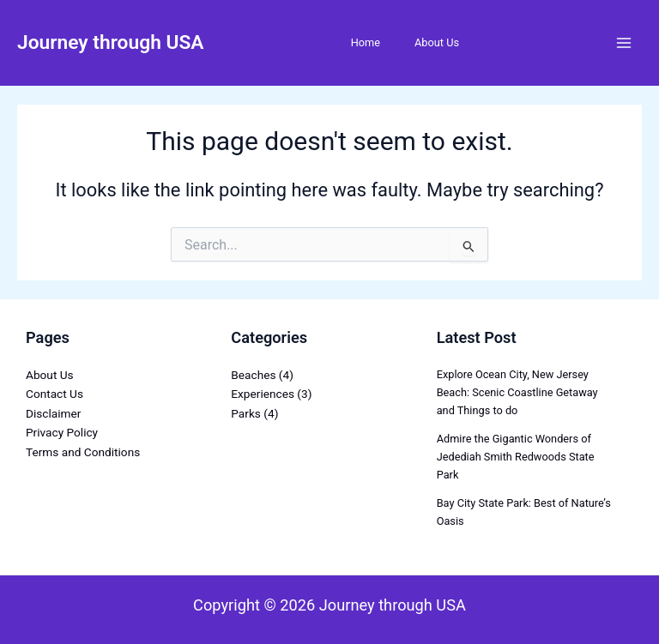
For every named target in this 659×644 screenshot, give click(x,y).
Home (366, 42)
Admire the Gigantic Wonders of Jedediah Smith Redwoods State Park (516, 457)
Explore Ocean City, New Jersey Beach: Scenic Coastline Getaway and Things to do (517, 392)
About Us (437, 42)
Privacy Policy (62, 432)
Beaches (253, 375)
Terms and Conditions (83, 452)
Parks (246, 413)
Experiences (263, 394)
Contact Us (54, 394)
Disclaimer (53, 413)
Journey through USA (111, 42)
